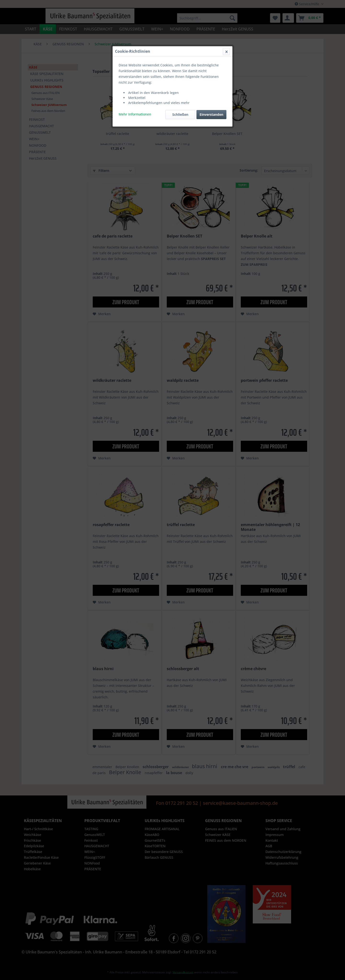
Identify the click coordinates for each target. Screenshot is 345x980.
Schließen (180, 114)
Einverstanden (211, 114)
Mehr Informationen (135, 114)
